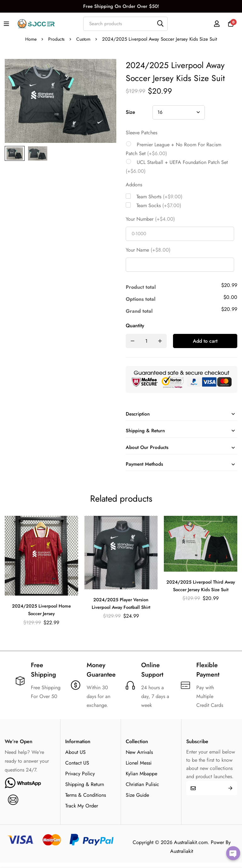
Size (130, 112)
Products (56, 39)
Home (30, 39)
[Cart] (229, 24)
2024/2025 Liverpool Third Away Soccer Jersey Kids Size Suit (201, 594)
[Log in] (213, 24)
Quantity (135, 326)
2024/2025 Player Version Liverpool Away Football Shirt (121, 608)
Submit (230, 793)
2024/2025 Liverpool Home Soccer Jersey (41, 615)
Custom (84, 39)
